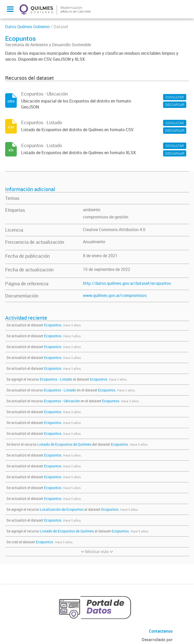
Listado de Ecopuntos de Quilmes (65, 444)
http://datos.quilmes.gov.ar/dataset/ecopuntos (127, 283)
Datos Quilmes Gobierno (27, 27)
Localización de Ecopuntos (62, 509)
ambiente (92, 210)
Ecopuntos (53, 325)
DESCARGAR (175, 105)
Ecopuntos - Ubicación (62, 401)
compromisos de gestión (106, 217)
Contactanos (161, 631)
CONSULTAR (175, 97)
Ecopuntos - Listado (56, 379)
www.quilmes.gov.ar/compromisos (115, 295)
